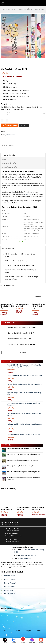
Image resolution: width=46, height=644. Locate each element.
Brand (4, 159)
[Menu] (3, 3)
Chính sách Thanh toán (10, 579)
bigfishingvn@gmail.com (24, 558)
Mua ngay (24, 125)
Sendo (39, 631)
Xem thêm (22, 242)
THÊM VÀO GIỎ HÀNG (10, 125)
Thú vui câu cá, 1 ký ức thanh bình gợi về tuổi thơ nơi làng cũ (24, 454)
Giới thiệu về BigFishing (10, 576)
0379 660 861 (23, 555)
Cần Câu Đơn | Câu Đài (25, 9)
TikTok (18, 631)
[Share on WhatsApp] (2, 146)
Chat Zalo (14, 641)
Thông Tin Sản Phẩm (8, 155)
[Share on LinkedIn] (13, 146)
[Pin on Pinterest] (11, 146)
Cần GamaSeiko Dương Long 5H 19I (7, 508)
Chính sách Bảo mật (9, 594)
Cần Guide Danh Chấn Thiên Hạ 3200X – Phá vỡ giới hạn (7, 306)
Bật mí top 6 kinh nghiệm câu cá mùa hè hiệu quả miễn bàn (23, 448)
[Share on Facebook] (5, 146)
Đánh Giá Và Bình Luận (9, 163)
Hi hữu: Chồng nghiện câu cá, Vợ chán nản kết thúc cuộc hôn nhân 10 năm (24, 478)
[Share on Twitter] (7, 146)
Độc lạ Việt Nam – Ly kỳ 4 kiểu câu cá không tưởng (21, 466)
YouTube (7, 631)
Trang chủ (5, 9)
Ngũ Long (29, 194)
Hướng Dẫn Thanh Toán (9, 167)
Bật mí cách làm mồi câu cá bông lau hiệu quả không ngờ (23, 460)
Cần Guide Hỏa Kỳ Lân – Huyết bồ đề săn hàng (38, 306)
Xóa (44, 114)
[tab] (23, 155)
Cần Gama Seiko (39, 9)
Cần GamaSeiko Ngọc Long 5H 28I (23, 508)
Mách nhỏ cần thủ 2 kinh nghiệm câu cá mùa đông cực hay (23, 472)
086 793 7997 (32, 555)
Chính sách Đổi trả (9, 590)
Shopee (28, 631)
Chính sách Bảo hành (9, 587)
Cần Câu (13, 9)
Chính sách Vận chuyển (10, 583)
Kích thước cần (5, 115)
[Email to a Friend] (9, 146)
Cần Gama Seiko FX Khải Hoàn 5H (38, 508)
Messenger (32, 641)
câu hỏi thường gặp (8, 248)
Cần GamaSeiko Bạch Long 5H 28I (22, 305)
